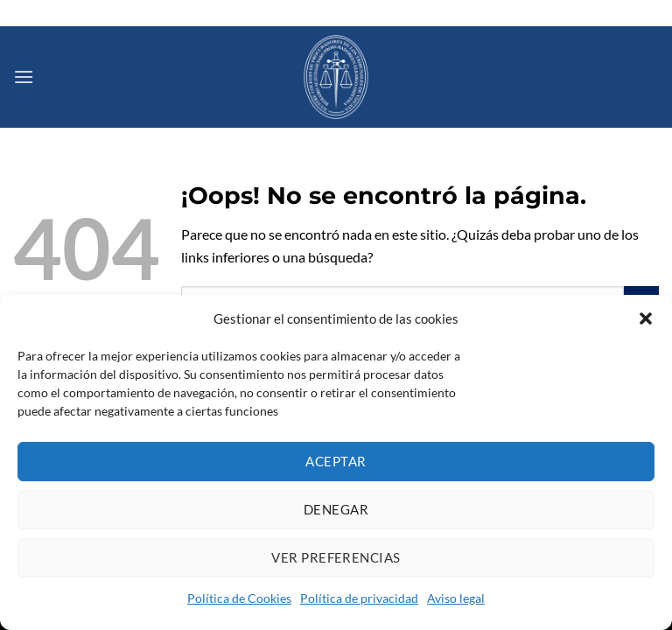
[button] (646, 318)
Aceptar (336, 461)
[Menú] (24, 77)
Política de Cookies (239, 598)
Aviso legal (456, 598)
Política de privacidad (359, 598)
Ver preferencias (336, 557)
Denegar (336, 509)
